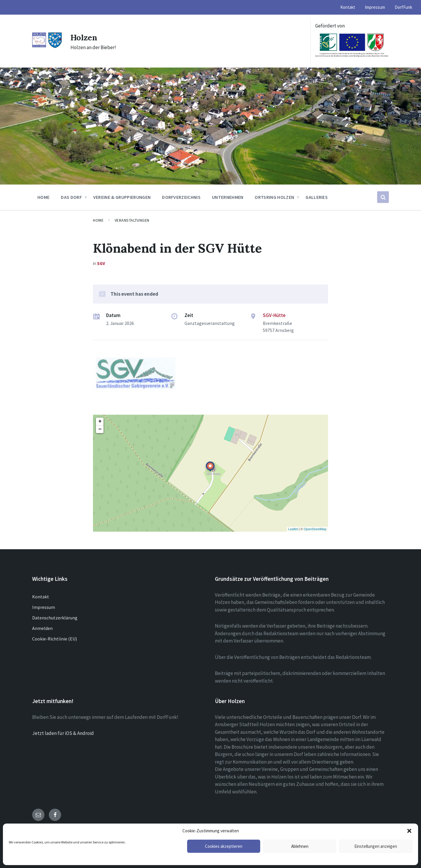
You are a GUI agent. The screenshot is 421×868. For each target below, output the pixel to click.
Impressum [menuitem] (375, 7)
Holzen (85, 37)
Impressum (44, 607)
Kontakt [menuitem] (348, 7)
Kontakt (41, 597)
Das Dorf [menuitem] (71, 197)
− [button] (100, 429)
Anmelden (42, 628)
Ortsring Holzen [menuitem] (274, 197)
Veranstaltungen (132, 220)
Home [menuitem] (43, 197)
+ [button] (100, 421)
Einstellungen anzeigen (376, 846)
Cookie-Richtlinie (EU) (55, 639)
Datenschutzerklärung (55, 618)
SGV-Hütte (274, 315)
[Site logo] (47, 46)
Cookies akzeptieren (224, 846)
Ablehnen (300, 846)
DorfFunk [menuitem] (403, 7)
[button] (409, 831)
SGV (101, 263)
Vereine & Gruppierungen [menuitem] (122, 197)
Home (98, 220)
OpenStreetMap (315, 529)
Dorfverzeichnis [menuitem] (181, 197)
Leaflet (293, 529)
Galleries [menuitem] (317, 197)
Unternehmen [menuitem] (228, 197)
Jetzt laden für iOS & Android (63, 733)
